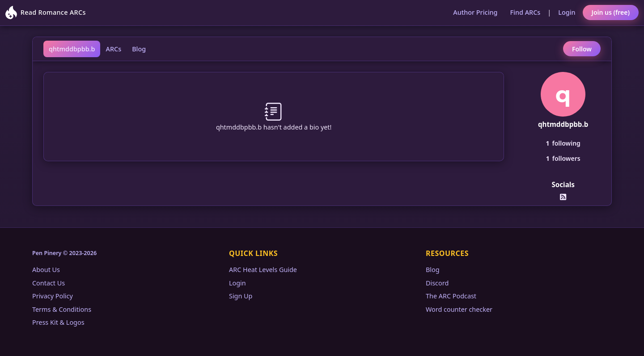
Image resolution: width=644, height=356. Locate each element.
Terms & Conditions (62, 309)
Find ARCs (525, 12)
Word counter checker (459, 309)
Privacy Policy (53, 296)
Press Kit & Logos (58, 322)
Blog (139, 49)
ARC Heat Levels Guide (263, 270)
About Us (46, 270)
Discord (437, 283)
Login (567, 12)
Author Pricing (475, 12)
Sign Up (241, 296)
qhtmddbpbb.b (72, 49)
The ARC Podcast (451, 296)
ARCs (113, 49)
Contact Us (49, 283)
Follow (582, 49)
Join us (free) (611, 12)
